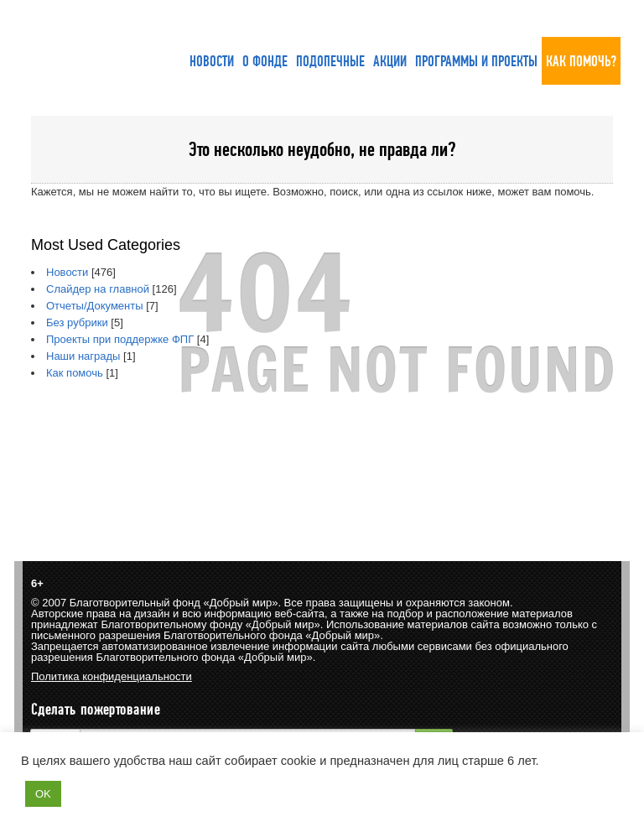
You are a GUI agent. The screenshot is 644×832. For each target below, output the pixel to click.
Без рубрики (77, 322)
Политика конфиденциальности (112, 676)
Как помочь (75, 373)
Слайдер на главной (98, 289)
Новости (67, 272)
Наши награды (83, 356)
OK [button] (43, 794)
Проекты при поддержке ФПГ (120, 339)
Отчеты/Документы (95, 306)
